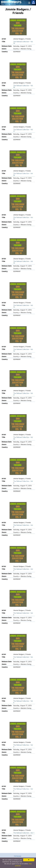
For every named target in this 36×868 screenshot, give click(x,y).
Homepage (18, 856)
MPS (18, 2)
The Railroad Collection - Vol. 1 (24, 833)
